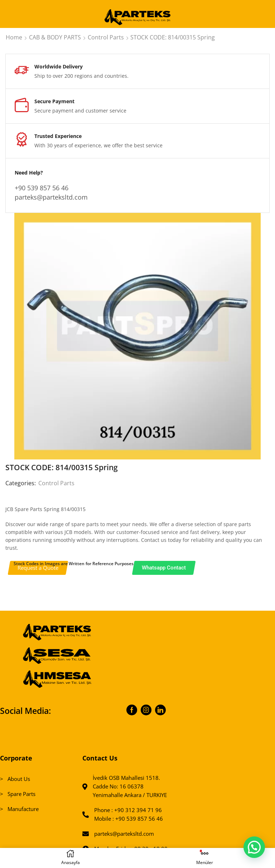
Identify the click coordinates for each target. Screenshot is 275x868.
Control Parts (106, 37)
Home (14, 37)
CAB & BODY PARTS (55, 37)
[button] (254, 847)
